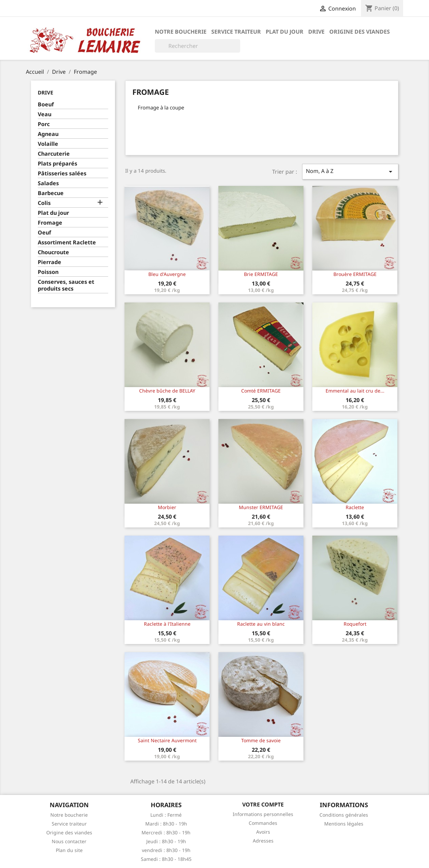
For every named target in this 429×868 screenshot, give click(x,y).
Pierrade (49, 262)
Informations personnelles (263, 814)
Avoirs (263, 832)
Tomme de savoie (261, 740)
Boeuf (46, 105)
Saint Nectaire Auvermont (167, 740)
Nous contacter (69, 841)
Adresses (263, 841)
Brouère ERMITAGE (355, 274)
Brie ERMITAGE (261, 274)
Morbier (167, 507)
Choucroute (53, 252)
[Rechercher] (197, 46)
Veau (45, 114)
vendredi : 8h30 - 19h (166, 850)
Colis (44, 203)
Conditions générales (344, 815)
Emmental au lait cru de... (355, 391)
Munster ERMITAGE (261, 507)
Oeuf (44, 233)
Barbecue (51, 193)
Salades (48, 183)
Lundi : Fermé (166, 815)
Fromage (50, 223)
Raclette (355, 507)
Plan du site (69, 850)
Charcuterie (54, 154)
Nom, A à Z (350, 171)
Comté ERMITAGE (261, 391)
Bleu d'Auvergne (167, 274)
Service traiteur (236, 32)
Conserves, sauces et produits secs (66, 285)
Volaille (48, 144)
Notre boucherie (181, 32)
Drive (316, 32)
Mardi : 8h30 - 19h (166, 824)
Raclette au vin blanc (261, 624)
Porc (44, 124)
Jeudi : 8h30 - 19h (166, 841)
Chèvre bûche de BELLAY (167, 391)
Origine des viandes (360, 32)
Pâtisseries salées (62, 173)
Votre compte (263, 804)
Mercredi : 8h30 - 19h (166, 832)
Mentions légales (344, 824)
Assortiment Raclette (67, 242)
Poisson (48, 272)
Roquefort (355, 624)
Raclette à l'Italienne (167, 624)
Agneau (48, 134)
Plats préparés (57, 164)
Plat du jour (285, 32)
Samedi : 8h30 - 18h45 (166, 859)
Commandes (263, 823)
